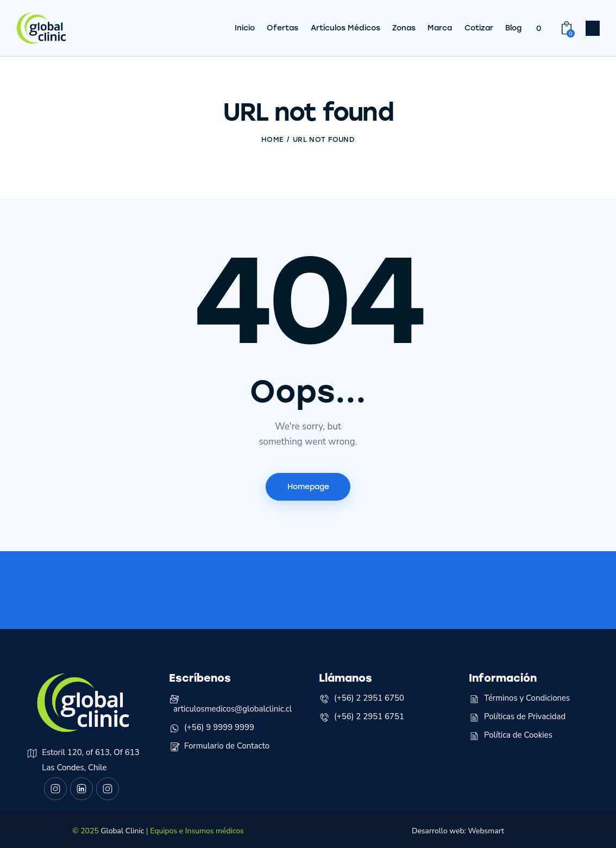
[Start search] (593, 28)
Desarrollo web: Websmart (458, 827)
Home (272, 135)
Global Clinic (122, 827)
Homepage (308, 482)
